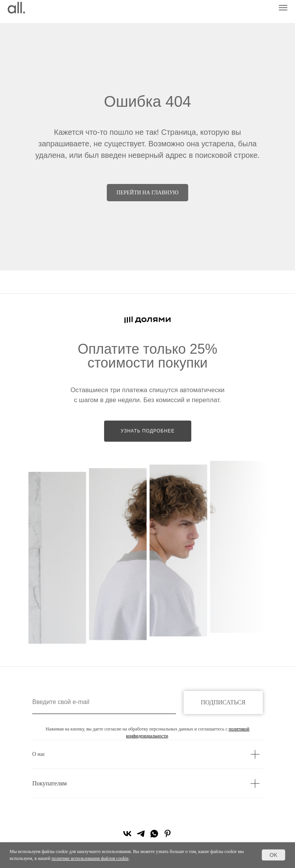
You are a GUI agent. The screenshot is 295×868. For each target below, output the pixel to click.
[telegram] (141, 836)
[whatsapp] (154, 836)
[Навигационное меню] (283, 8)
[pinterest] (168, 836)
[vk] (127, 836)
